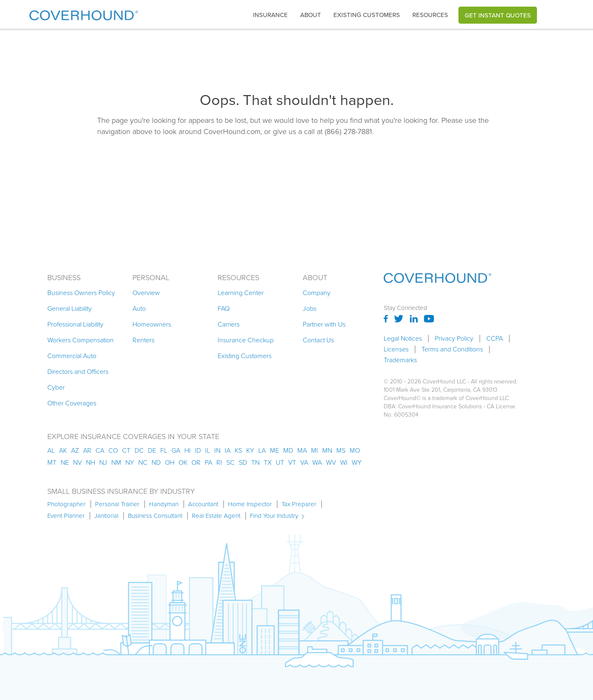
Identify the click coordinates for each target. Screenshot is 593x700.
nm (116, 462)
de (152, 450)
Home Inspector (250, 504)
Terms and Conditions (452, 349)
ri (219, 462)
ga (176, 450)
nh (91, 462)
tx (268, 462)
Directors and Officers (78, 372)
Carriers (229, 324)
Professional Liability (75, 324)
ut (280, 462)
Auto (139, 309)
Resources (430, 15)
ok (183, 462)
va (304, 462)
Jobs (310, 309)
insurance (270, 15)
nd (156, 462)
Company (317, 293)
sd (243, 462)
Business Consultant (155, 516)
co (113, 450)
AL (51, 450)
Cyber (56, 387)
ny (130, 462)
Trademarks (400, 360)
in (217, 450)
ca (100, 450)
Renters (143, 340)
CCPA (495, 339)
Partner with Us (324, 324)
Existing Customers (245, 356)
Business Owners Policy (81, 293)
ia (228, 450)
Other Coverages (72, 403)
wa (317, 462)
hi (187, 450)
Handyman (164, 504)
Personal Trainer (117, 504)
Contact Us (318, 340)
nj (103, 462)
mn (327, 450)
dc (139, 450)
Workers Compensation (81, 340)
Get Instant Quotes (498, 15)
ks (238, 450)
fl (164, 450)
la (262, 450)
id (198, 450)
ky (250, 450)
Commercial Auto (72, 356)
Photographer (66, 504)
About (311, 15)
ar (87, 450)
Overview (146, 293)
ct (126, 450)
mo (355, 450)
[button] (270, 15)
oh (170, 462)
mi (315, 450)
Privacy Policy (454, 339)
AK (63, 450)
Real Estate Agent (216, 516)
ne (65, 462)
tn (255, 462)
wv (331, 462)
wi (344, 462)
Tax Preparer (299, 504)
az (75, 450)
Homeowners (152, 324)
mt (52, 462)
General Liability (70, 309)
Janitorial (106, 516)
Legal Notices (403, 339)
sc (230, 462)
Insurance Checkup (246, 340)
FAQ (224, 309)
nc (143, 462)
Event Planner (66, 516)
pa (208, 462)
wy (357, 462)
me (274, 450)
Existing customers (367, 15)
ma (302, 450)
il (208, 450)
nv (77, 462)
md (288, 450)
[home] (84, 13)
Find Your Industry (274, 516)
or (196, 462)
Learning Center (241, 293)
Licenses (396, 349)
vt (292, 462)
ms (341, 450)
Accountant (203, 504)
